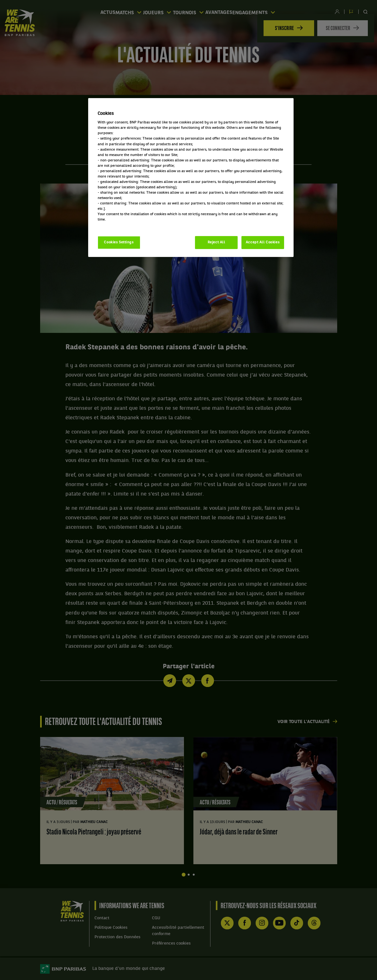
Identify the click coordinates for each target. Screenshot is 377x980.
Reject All (216, 242)
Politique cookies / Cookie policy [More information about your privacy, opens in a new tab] (125, 225)
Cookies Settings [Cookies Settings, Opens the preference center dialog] (119, 242)
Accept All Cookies (263, 242)
